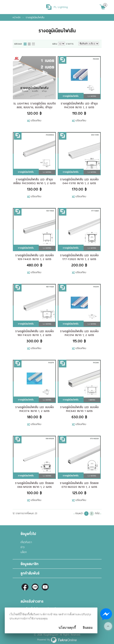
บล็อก (24, 552)
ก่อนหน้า (79, 513)
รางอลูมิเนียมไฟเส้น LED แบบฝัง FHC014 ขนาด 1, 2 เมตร (79, 333)
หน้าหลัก (17, 17)
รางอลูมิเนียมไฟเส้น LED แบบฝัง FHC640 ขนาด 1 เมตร (79, 409)
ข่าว (23, 547)
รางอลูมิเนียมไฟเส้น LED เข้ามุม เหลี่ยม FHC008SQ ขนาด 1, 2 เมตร (34, 181)
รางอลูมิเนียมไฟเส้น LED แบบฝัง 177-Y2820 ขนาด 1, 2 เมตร (79, 257)
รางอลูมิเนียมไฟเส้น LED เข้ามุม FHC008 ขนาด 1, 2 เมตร (79, 105)
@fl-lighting (35, 587)
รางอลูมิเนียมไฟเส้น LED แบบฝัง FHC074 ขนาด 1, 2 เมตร (34, 409)
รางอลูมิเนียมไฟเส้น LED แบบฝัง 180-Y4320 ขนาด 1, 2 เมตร (34, 333)
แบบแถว (29, 44)
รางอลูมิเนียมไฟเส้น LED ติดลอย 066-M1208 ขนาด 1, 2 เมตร (34, 485)
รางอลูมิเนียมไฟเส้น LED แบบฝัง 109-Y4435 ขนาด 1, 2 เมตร (34, 257)
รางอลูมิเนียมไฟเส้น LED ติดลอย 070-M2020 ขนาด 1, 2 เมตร (79, 485)
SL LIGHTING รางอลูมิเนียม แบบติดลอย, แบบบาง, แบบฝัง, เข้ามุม (34, 105)
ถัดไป (97, 513)
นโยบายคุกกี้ (67, 628)
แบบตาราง (34, 44)
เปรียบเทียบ (36, 121)
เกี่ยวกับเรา (26, 542)
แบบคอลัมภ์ (25, 44)
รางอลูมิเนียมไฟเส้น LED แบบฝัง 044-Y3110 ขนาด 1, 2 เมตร (79, 181)
